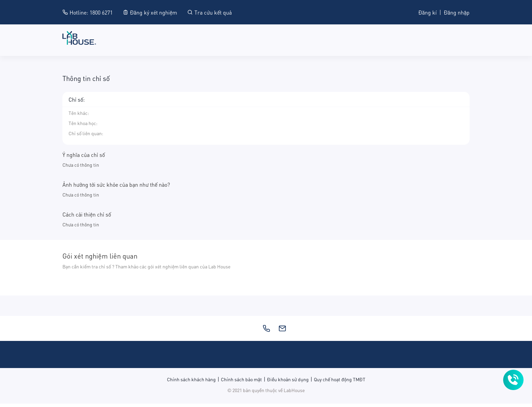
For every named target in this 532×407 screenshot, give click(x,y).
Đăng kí (427, 12)
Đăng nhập (457, 12)
